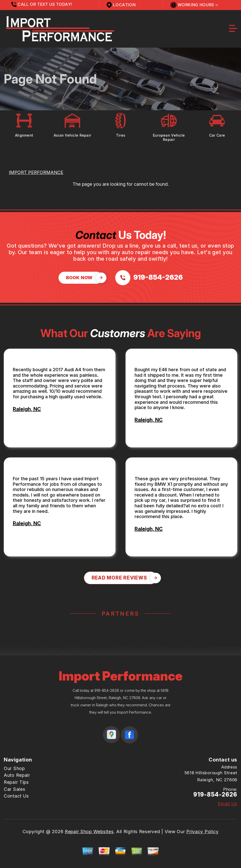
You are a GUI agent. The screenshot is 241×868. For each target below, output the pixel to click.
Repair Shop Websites (89, 832)
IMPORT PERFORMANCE (36, 172)
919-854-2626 (107, 690)
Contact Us (16, 796)
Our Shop (14, 768)
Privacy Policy (202, 832)
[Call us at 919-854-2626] (149, 278)
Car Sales (14, 789)
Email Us (228, 804)
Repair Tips (16, 782)
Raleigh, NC (27, 409)
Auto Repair (17, 775)
